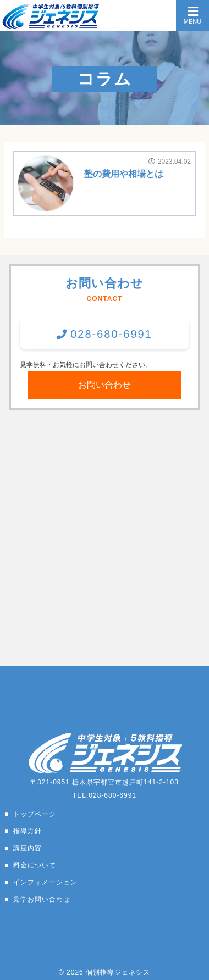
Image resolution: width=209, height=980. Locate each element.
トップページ (35, 814)
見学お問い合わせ (42, 899)
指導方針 (28, 831)
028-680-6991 (111, 334)
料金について (35, 865)
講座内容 (28, 848)
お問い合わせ (105, 385)
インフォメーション (45, 882)
